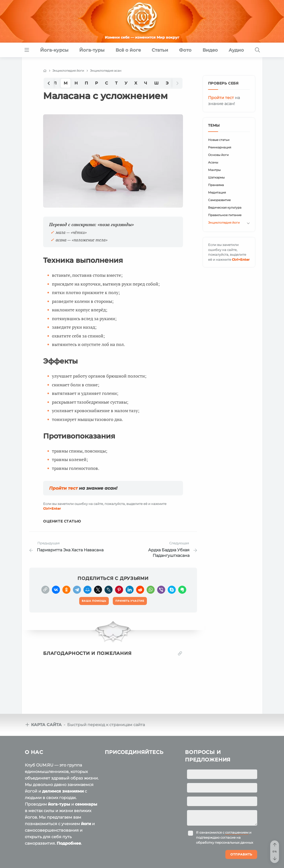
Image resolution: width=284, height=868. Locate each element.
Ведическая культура (225, 207)
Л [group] (55, 83)
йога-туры (59, 804)
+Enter (52, 508)
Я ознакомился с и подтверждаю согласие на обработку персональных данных (225, 837)
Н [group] (76, 83)
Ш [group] (156, 83)
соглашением (237, 832)
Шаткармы (216, 177)
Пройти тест (63, 488)
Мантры (214, 170)
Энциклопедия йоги (224, 223)
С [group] (107, 83)
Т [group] (116, 83)
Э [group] (167, 83)
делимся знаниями (63, 791)
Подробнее (69, 843)
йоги (86, 824)
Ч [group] (146, 83)
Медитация (217, 192)
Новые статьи (219, 140)
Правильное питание (225, 215)
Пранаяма (216, 185)
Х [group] (136, 83)
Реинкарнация (220, 147)
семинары (86, 804)
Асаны (213, 162)
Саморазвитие (219, 200)
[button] (49, 83)
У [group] (126, 83)
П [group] (86, 83)
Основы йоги (218, 155)
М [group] (66, 83)
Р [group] (97, 83)
